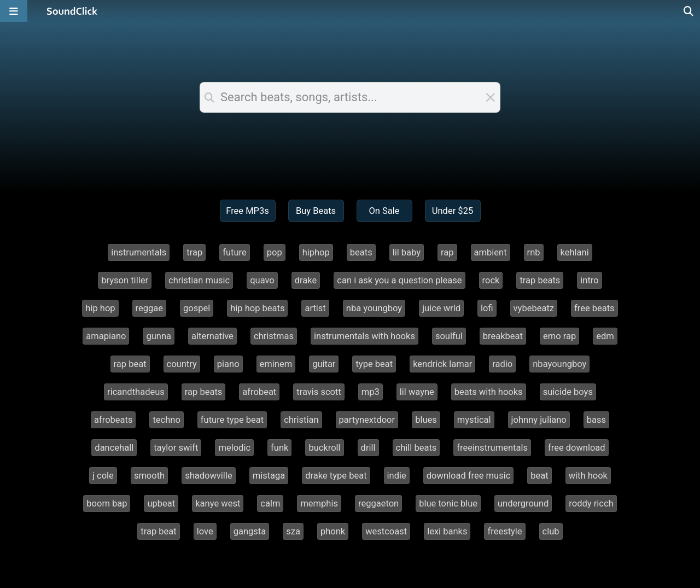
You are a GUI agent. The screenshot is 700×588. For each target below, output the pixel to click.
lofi (487, 308)
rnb (534, 252)
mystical (474, 420)
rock (491, 280)
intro (589, 280)
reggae (149, 308)
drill (368, 448)
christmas (274, 336)
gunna (159, 336)
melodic (234, 448)
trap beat (158, 531)
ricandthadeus (136, 392)
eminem (276, 364)
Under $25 (453, 211)
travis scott (319, 392)
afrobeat (259, 392)
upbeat (161, 503)
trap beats (540, 280)
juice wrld (441, 308)
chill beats (416, 448)
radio (502, 364)
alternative (212, 336)
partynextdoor (367, 420)
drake (306, 280)
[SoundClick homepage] (72, 11)
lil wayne (417, 392)
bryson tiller (125, 280)
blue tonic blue (448, 503)
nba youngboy (374, 308)
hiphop (316, 252)
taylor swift (176, 448)
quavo (262, 280)
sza (293, 531)
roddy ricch (591, 503)
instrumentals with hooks (364, 336)
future (235, 252)
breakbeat (503, 336)
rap (447, 252)
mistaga (269, 476)
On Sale (384, 211)
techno (166, 420)
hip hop (100, 308)
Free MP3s (247, 211)
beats (361, 252)
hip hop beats (257, 308)
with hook (588, 476)
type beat (374, 364)
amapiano (106, 336)
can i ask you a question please (399, 280)
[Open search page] (689, 11)
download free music (469, 476)
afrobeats (113, 420)
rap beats (204, 392)
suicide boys (568, 392)
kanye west (218, 503)
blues (426, 420)
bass (596, 420)
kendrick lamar (442, 364)
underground (523, 503)
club (551, 531)
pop (275, 252)
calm (270, 503)
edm (605, 336)
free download (577, 448)
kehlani (575, 252)
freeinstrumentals (492, 448)
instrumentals (139, 252)
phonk (333, 531)
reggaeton (378, 503)
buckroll (324, 448)
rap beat (130, 364)
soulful (449, 336)
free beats (594, 308)
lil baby (407, 252)
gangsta (250, 531)
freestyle (504, 531)
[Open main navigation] (14, 11)
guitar (324, 364)
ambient (491, 252)
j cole (103, 476)
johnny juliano (539, 420)
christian (301, 420)
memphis (319, 503)
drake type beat (336, 476)
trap (194, 252)
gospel (197, 308)
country (182, 364)
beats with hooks (489, 392)
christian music (199, 280)
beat (539, 476)
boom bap (107, 503)
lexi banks (447, 531)
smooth (149, 476)
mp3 (371, 392)
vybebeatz (534, 308)
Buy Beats (316, 211)
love (205, 531)
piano (228, 364)
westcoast (386, 531)
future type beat (232, 420)
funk (279, 448)
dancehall (114, 448)
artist (315, 308)
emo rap (559, 336)
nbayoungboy (559, 364)
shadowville (208, 476)
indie (397, 476)
